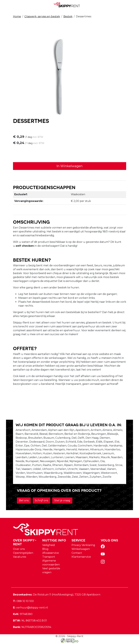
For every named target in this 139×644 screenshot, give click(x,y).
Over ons (19, 550)
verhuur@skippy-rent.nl (30, 608)
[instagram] (103, 564)
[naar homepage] (68, 5)
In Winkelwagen (69, 166)
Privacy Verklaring (83, 546)
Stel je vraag (62, 501)
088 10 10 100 (23, 602)
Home (17, 16)
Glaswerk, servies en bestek (42, 16)
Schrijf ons (41, 501)
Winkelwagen (81, 550)
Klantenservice (81, 558)
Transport (49, 558)
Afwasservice (51, 554)
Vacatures (20, 558)
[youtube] (103, 556)
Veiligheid (49, 546)
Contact (77, 554)
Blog (45, 550)
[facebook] (103, 548)
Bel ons (24, 501)
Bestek (68, 16)
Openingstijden (23, 554)
